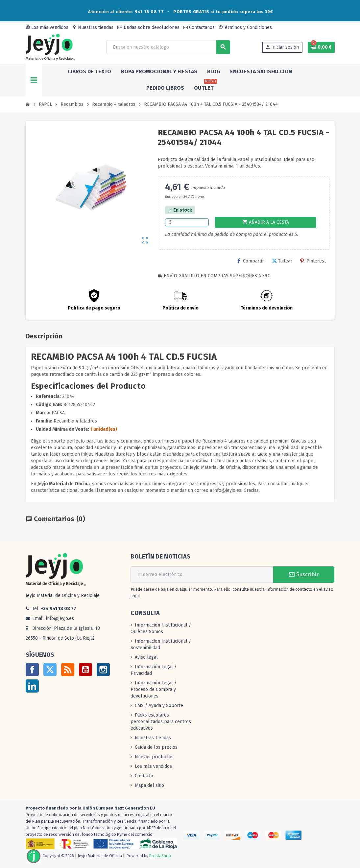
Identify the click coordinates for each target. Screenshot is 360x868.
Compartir (251, 261)
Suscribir (304, 574)
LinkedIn (32, 686)
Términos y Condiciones (245, 27)
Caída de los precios (156, 747)
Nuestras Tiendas (153, 738)
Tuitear (282, 261)
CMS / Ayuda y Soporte (159, 706)
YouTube (85, 670)
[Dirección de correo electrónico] (202, 575)
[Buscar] (168, 47)
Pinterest (313, 261)
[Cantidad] (187, 222)
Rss (68, 670)
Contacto (144, 776)
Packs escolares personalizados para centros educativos (161, 722)
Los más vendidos (47, 27)
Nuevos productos (154, 757)
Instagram (103, 670)
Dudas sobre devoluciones (148, 27)
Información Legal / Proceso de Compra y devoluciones (154, 689)
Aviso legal (146, 657)
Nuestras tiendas (93, 27)
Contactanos (199, 27)
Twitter (50, 670)
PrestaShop (160, 856)
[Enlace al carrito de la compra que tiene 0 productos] (321, 47)
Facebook (32, 670)
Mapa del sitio (149, 785)
